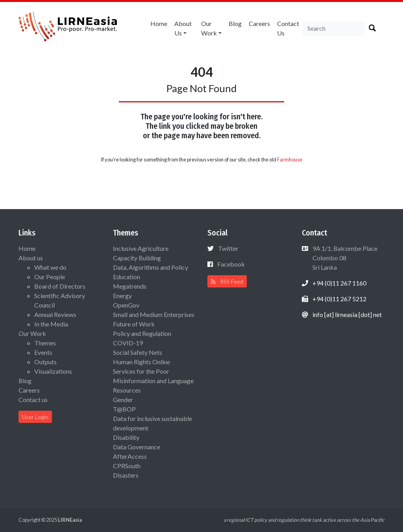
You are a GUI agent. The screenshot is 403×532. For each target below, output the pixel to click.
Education (127, 277)
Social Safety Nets (138, 352)
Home (159, 23)
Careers (259, 23)
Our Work (209, 28)
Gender (123, 399)
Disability (126, 437)
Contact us (288, 28)
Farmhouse (290, 159)
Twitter (228, 248)
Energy (122, 296)
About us (183, 28)
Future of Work (134, 324)
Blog (235, 23)
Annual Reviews (55, 314)
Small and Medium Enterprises (154, 314)
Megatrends (130, 286)
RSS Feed (227, 281)
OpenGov (126, 305)
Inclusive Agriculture (141, 248)
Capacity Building (137, 258)
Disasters (126, 475)
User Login (35, 417)
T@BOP (124, 409)
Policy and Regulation (142, 333)
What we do (50, 267)
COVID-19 (128, 343)
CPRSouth (127, 466)
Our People (50, 277)
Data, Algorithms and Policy (151, 267)
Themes (45, 343)
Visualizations (53, 371)
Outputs (45, 362)
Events (43, 352)
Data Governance (137, 447)
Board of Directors (60, 286)
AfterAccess (130, 456)
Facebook (231, 264)
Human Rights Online (141, 362)
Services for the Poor (141, 371)
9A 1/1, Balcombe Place (344, 258)
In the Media (51, 324)
